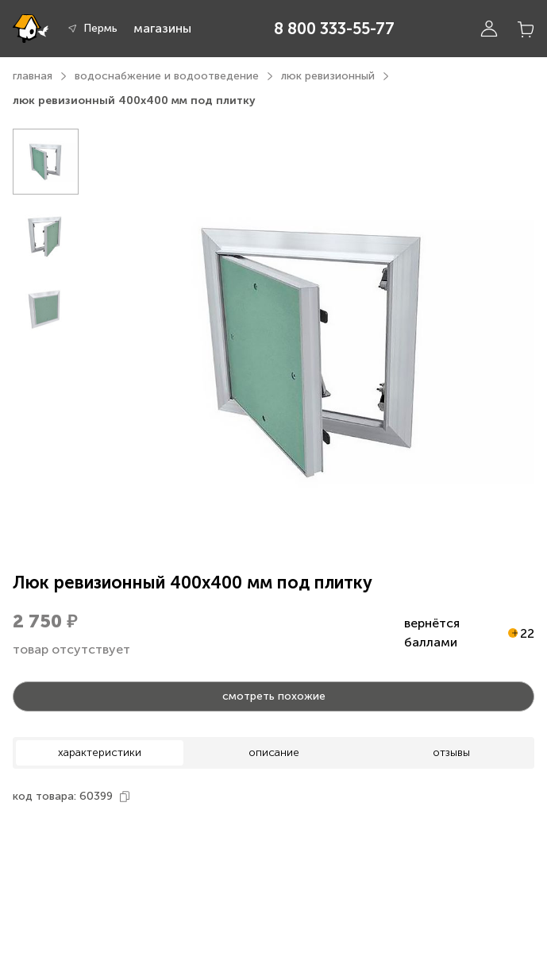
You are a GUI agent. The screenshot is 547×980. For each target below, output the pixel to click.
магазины (162, 28)
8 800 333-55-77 (334, 29)
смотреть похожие (274, 696)
